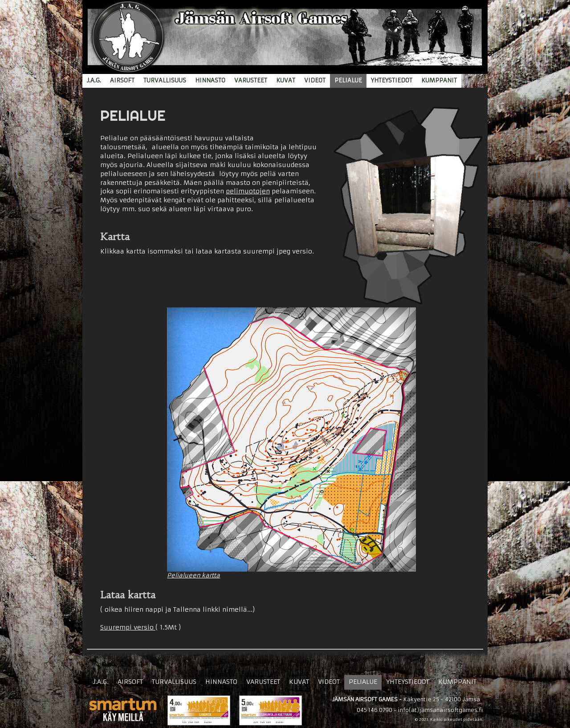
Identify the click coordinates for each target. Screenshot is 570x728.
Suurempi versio (128, 627)
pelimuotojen (248, 191)
